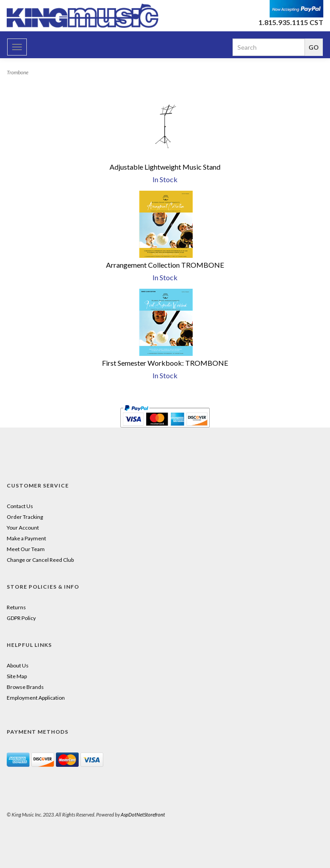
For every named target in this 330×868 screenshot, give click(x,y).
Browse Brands (25, 687)
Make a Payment (26, 538)
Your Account (23, 528)
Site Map (17, 676)
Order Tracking (25, 517)
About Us (18, 665)
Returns (16, 607)
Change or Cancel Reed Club (40, 560)
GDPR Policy (21, 618)
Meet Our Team (26, 549)
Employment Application (36, 698)
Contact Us (20, 506)
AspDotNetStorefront (143, 815)
